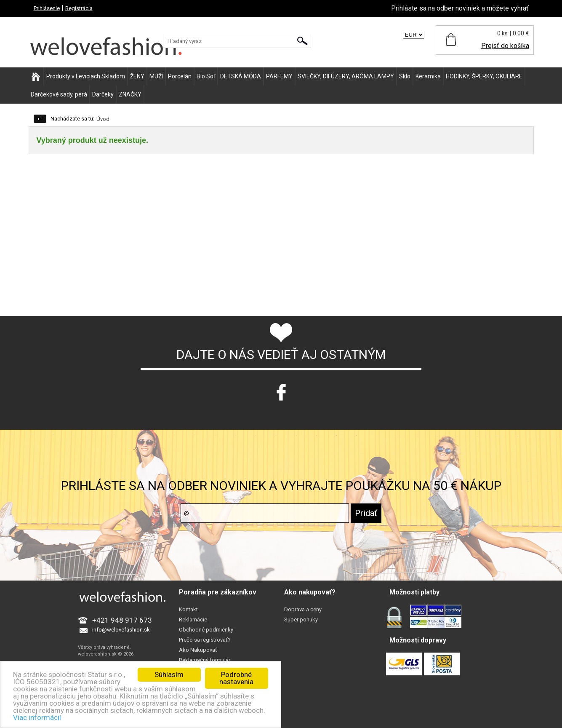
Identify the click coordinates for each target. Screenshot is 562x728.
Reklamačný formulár (205, 660)
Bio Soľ (206, 76)
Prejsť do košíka (505, 46)
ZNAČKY (130, 94)
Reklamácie (193, 620)
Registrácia (79, 8)
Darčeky (103, 94)
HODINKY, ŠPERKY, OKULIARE (484, 76)
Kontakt (188, 609)
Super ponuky (301, 620)
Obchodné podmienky (206, 630)
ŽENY (137, 76)
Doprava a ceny (303, 609)
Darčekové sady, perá (59, 94)
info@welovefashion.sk (121, 630)
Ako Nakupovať (198, 650)
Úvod (103, 119)
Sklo (405, 76)
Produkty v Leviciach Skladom (86, 76)
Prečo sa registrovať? (205, 640)
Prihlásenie (47, 8)
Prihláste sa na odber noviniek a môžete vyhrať (460, 8)
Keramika (428, 76)
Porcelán (180, 76)
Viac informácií (37, 717)
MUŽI (156, 76)
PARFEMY (279, 76)
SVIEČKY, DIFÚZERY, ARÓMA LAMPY (346, 76)
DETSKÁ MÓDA (241, 76)
